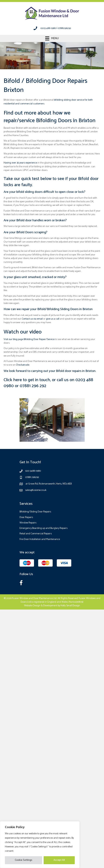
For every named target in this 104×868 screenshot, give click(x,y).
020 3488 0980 (33, 471)
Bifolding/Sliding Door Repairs (35, 512)
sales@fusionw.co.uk (36, 490)
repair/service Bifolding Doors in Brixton (50, 121)
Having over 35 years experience (20, 163)
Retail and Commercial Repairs (36, 534)
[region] (40, 845)
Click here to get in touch (27, 380)
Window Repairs (28, 523)
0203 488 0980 (48, 28)
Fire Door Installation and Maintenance (40, 539)
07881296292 (64, 28)
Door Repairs (26, 517)
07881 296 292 (33, 386)
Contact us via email (32, 319)
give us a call (53, 319)
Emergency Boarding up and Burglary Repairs (43, 528)
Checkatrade (23, 365)
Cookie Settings (24, 860)
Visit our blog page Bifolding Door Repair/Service (29, 339)
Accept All (59, 860)
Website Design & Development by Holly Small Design (52, 606)
